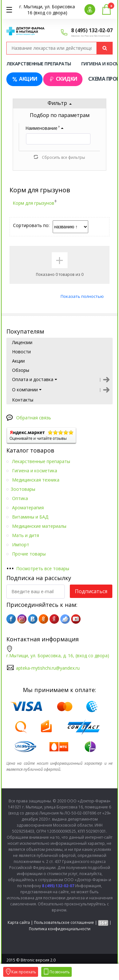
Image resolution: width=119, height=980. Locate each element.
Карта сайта (19, 922)
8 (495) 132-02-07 (92, 30)
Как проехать (21, 972)
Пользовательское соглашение (64, 922)
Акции (24, 79)
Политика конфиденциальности (60, 929)
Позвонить (56, 972)
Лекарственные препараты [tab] (39, 64)
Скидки (63, 79)
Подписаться (91, 591)
